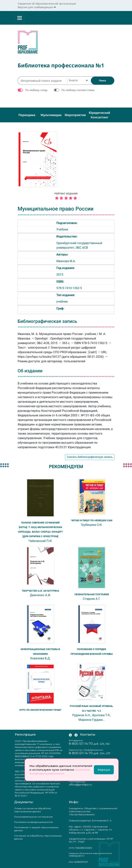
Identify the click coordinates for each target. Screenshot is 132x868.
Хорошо (104, 770)
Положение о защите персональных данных (36, 827)
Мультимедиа (51, 114)
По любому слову (36, 89)
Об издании (30, 370)
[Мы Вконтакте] (70, 733)
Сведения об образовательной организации (47, 4)
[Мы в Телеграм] (76, 733)
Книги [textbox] (73, 79)
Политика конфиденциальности (34, 820)
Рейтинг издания (66, 196)
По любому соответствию (78, 89)
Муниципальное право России (56, 208)
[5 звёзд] (66, 197)
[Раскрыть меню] (20, 18)
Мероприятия (75, 114)
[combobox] (78, 80)
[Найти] (103, 80)
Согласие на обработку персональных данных (38, 836)
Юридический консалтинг (99, 114)
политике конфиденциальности (60, 772)
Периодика (27, 114)
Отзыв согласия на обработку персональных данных (33, 808)
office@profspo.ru (80, 783)
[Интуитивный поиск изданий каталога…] (42, 80)
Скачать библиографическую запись (90, 456)
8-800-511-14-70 (81, 742)
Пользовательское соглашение (33, 815)
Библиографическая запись (47, 321)
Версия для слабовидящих (37, 7)
